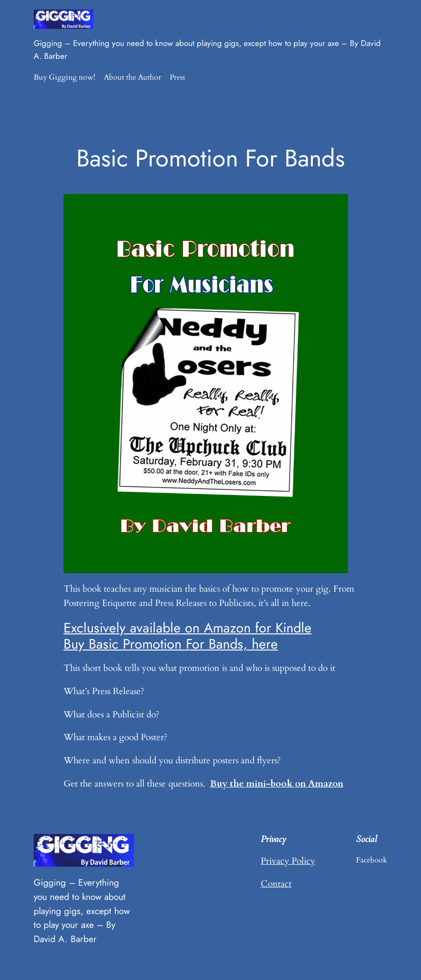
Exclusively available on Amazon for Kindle (188, 628)
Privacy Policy (288, 861)
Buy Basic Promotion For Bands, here (171, 644)
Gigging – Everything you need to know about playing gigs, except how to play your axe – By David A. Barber (82, 911)
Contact (276, 884)
